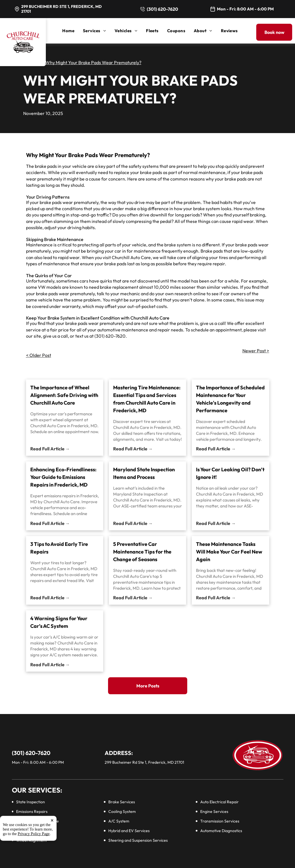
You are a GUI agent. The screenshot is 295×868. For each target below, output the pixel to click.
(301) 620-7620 (162, 9)
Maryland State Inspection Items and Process (144, 473)
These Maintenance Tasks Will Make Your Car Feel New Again (229, 552)
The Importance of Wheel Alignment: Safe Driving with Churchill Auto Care (64, 395)
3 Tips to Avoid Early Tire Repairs (59, 548)
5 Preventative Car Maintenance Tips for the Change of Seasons (142, 552)
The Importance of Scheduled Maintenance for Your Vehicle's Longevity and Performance (230, 399)
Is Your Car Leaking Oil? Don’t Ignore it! (230, 473)
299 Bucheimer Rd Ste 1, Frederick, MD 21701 (62, 9)
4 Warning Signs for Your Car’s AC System (59, 622)
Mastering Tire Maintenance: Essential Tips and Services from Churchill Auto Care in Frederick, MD (147, 399)
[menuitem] (73, 31)
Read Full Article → (50, 449)
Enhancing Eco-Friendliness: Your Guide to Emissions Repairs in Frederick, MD (63, 477)
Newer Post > (256, 351)
